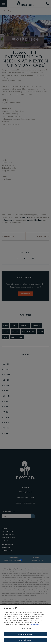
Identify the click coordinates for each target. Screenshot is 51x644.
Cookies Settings (25, 629)
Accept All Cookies (25, 640)
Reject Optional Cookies (25, 634)
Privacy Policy (36, 625)
